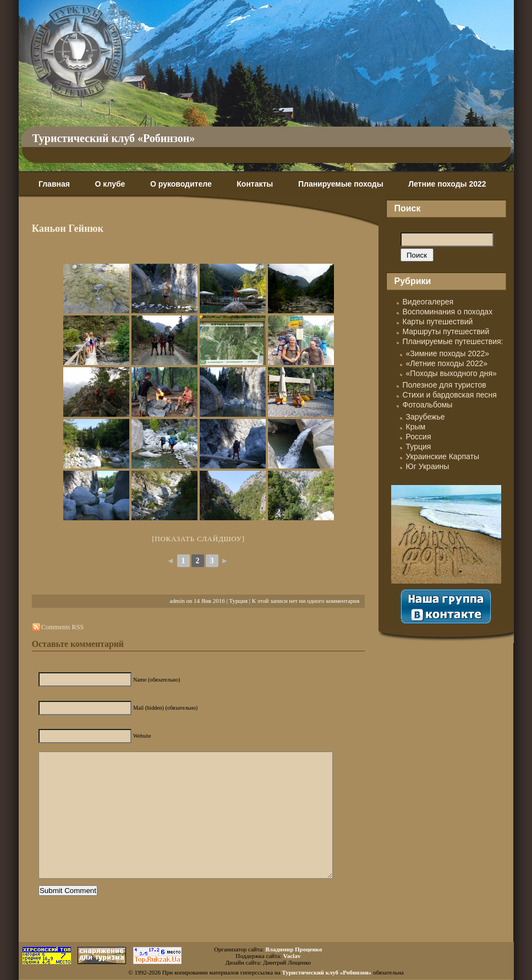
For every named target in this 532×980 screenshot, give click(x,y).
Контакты (255, 184)
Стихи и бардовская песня (450, 395)
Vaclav (292, 956)
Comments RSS (62, 627)
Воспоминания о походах (448, 312)
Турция (238, 601)
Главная (54, 184)
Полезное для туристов (445, 385)
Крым (416, 427)
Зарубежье (426, 417)
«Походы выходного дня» (451, 373)
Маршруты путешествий (446, 331)
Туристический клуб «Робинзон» (114, 138)
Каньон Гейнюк (68, 228)
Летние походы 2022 (447, 184)
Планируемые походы (341, 184)
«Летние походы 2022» (447, 363)
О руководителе (181, 184)
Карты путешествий (438, 322)
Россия (419, 437)
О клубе (110, 184)
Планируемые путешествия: (453, 341)
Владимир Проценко (294, 949)
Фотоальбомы (428, 405)
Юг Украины (428, 466)
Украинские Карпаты (443, 456)
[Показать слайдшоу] (198, 539)
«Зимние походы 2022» (448, 353)
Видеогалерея (428, 302)
